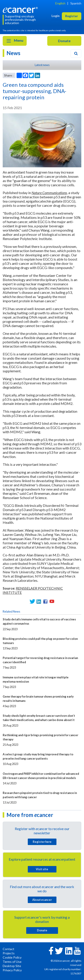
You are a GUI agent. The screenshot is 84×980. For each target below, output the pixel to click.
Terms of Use (12, 962)
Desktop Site (12, 966)
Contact (9, 949)
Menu (15, 41)
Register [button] (72, 16)
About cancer (42, 900)
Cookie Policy (12, 957)
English (60, 3)
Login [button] (56, 16)
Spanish (76, 3)
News (13, 53)
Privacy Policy (12, 970)
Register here (42, 842)
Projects (9, 953)
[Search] (76, 54)
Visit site (42, 869)
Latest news (42, 65)
